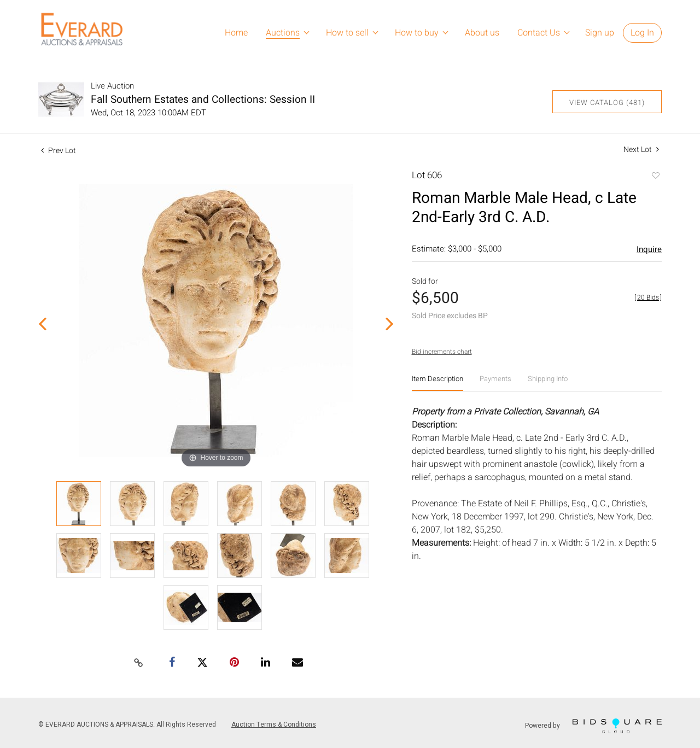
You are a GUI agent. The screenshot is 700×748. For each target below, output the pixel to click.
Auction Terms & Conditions (274, 724)
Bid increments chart (442, 352)
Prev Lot (59, 151)
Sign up (600, 33)
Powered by (593, 726)
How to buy (417, 33)
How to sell (347, 33)
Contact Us (539, 33)
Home (236, 33)
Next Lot (641, 150)
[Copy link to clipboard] (139, 663)
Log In (642, 33)
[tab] (437, 383)
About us (482, 33)
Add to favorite (655, 177)
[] (648, 297)
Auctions (283, 33)
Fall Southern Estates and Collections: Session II (203, 100)
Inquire (649, 249)
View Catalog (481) (607, 103)
